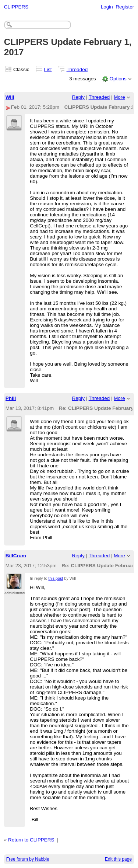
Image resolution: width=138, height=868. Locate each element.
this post (56, 578)
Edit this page (118, 859)
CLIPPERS (16, 7)
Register (125, 7)
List (48, 69)
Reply (78, 97)
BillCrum (16, 556)
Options (118, 79)
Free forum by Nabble (28, 859)
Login (107, 7)
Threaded (77, 69)
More (119, 97)
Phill (11, 398)
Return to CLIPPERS (31, 840)
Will (10, 97)
